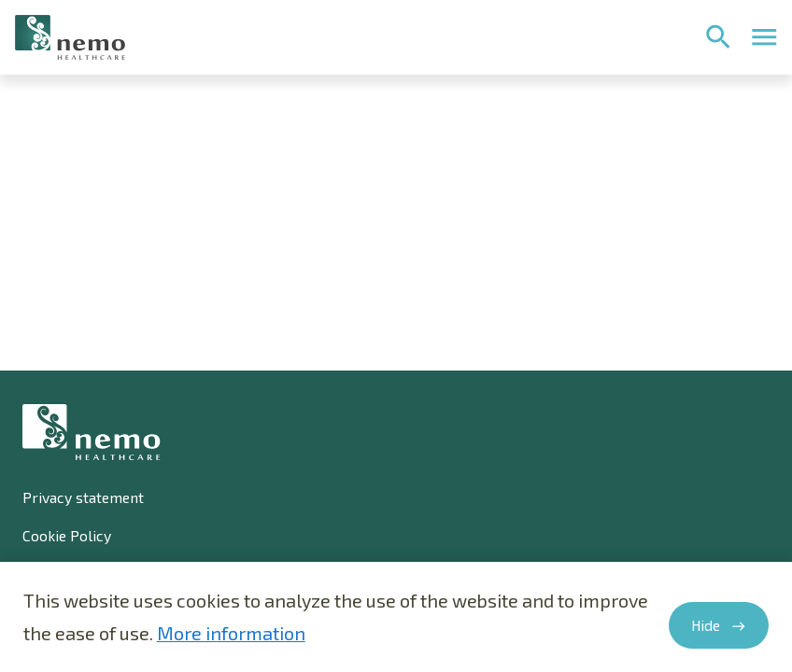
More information (231, 633)
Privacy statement (83, 497)
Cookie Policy (67, 535)
